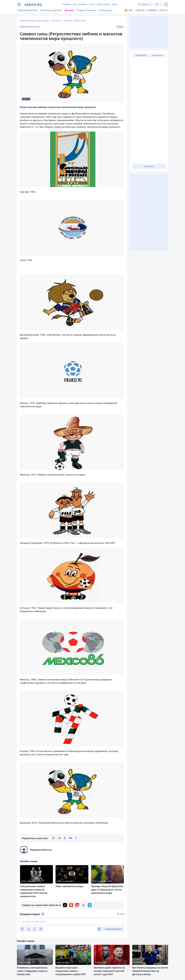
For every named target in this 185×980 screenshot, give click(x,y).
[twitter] (76, 838)
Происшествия (103, 4)
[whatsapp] (53, 838)
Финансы (83, 4)
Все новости (56, 21)
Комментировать (114, 929)
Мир (75, 4)
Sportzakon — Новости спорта (75, 21)
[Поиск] (166, 4)
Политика (67, 4)
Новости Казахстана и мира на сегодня (34, 21)
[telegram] (59, 838)
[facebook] (65, 838)
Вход (122, 914)
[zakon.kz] (33, 4)
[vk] (70, 838)
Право (115, 4)
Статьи (92, 4)
